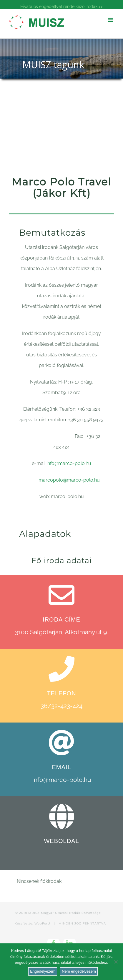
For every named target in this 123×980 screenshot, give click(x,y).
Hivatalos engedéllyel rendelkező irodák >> (61, 6)
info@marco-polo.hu (69, 463)
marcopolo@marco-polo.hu (69, 480)
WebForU (42, 923)
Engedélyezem (43, 971)
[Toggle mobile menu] (111, 20)
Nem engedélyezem (79, 971)
